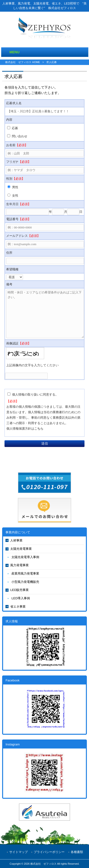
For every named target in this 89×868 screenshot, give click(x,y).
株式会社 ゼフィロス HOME (23, 62)
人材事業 (16, 540)
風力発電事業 (19, 565)
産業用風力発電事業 (25, 573)
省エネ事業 (18, 607)
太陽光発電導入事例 (25, 557)
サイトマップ (19, 852)
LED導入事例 (21, 598)
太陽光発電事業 (21, 549)
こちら (39, 429)
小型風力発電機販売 (25, 582)
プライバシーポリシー (49, 852)
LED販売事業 (19, 590)
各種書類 (77, 852)
